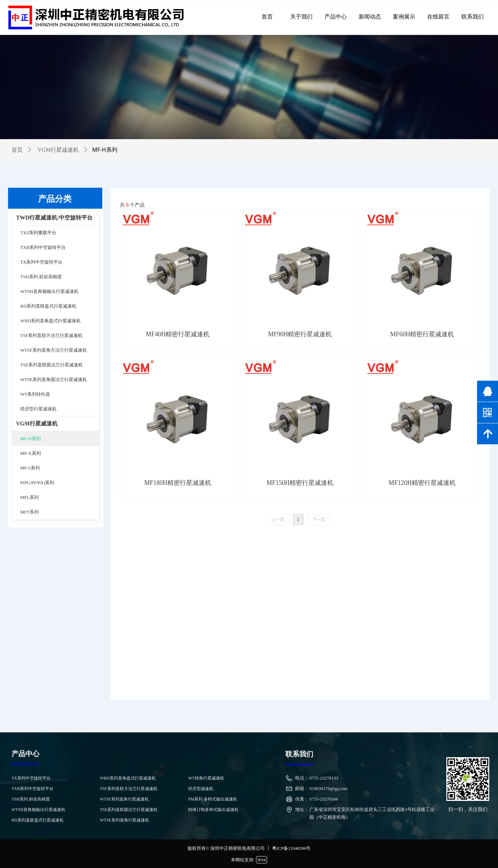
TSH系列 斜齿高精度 (41, 277)
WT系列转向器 (35, 394)
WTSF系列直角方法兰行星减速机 (54, 350)
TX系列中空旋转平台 (41, 262)
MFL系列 (30, 497)
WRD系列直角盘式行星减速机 (50, 321)
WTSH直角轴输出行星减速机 (49, 291)
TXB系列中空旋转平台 (43, 247)
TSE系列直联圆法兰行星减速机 (52, 365)
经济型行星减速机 (38, 409)
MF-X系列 (31, 453)
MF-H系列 (31, 439)
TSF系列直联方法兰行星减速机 (51, 335)
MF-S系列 (30, 468)
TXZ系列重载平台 (38, 233)
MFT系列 (30, 512)
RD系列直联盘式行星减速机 (48, 306)
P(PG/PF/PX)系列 (37, 483)
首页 (17, 150)
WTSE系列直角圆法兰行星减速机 (54, 379)
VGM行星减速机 (37, 424)
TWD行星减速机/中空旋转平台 (54, 218)
